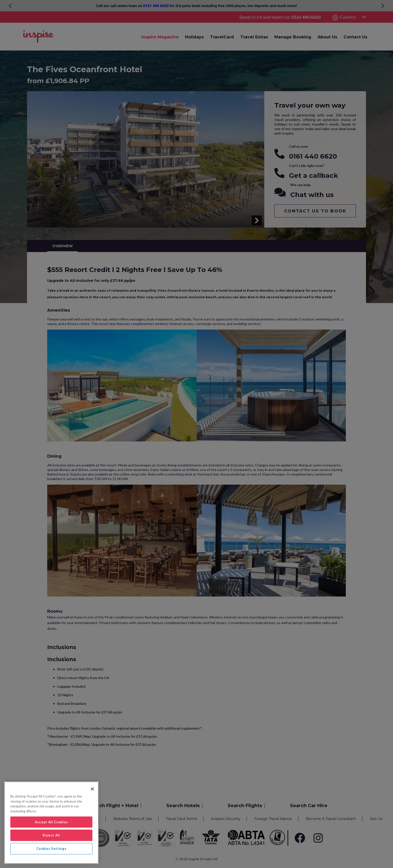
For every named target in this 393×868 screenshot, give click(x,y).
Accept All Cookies (51, 822)
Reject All (51, 835)
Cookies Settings (51, 849)
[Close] (92, 789)
